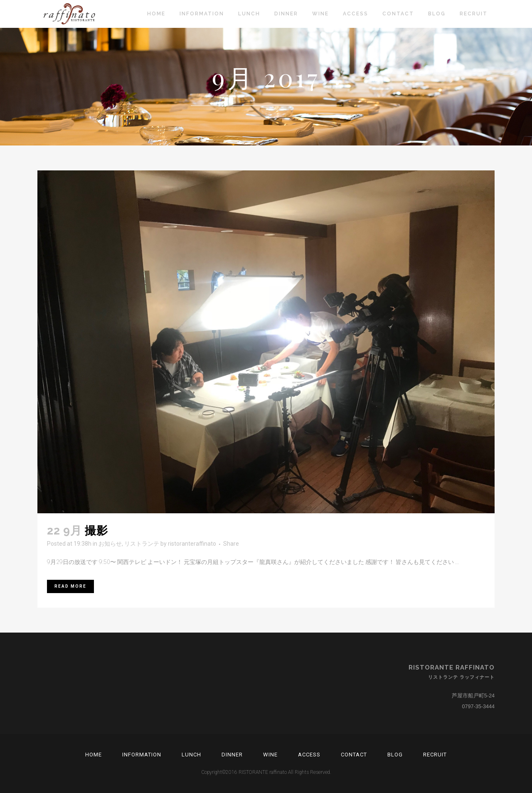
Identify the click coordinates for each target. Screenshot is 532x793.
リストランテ (142, 544)
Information (142, 755)
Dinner (232, 755)
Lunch (191, 755)
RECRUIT (435, 755)
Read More (70, 586)
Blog (395, 755)
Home (94, 755)
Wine (270, 755)
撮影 (96, 531)
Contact (354, 755)
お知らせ (110, 544)
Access (309, 755)
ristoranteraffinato (192, 544)
